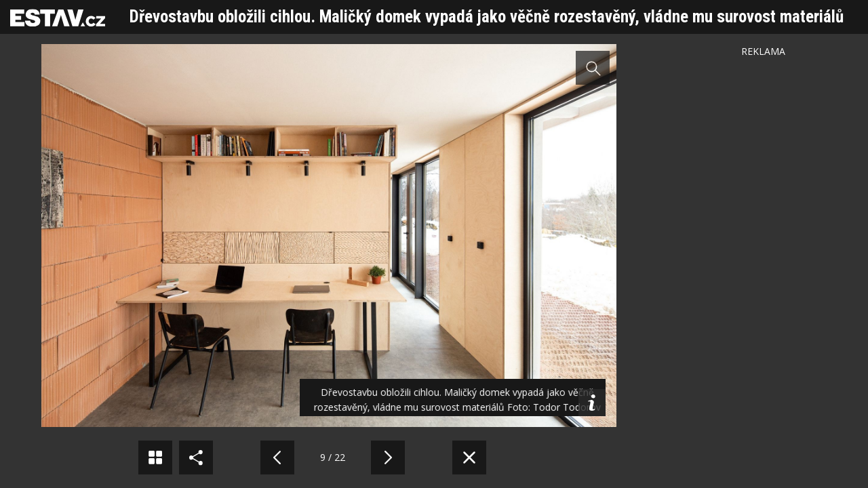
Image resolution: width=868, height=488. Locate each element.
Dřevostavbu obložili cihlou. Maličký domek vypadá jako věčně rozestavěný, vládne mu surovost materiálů (487, 17)
